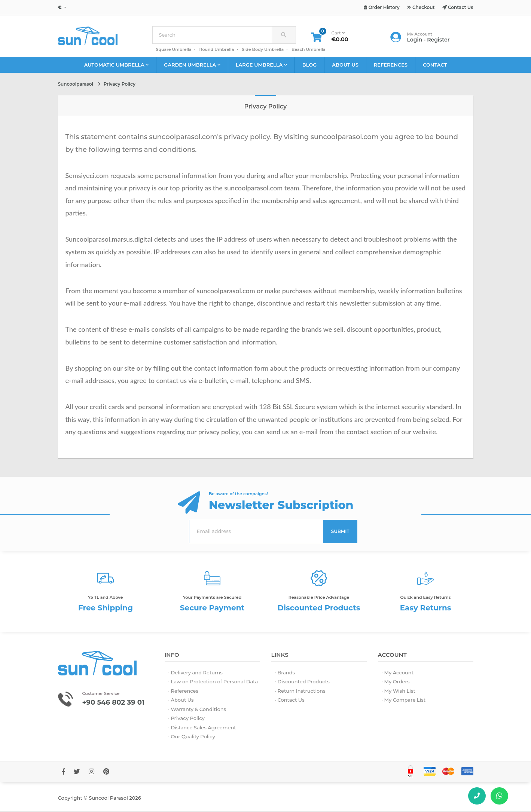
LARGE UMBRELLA (261, 66)
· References (184, 692)
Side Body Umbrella (263, 50)
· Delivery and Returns (196, 673)
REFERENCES (391, 65)
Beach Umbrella (309, 50)
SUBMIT (340, 532)
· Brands (285, 673)
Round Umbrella (216, 50)
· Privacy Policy (187, 719)
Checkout (421, 7)
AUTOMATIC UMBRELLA (117, 66)
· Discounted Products (302, 683)
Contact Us (458, 7)
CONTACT (435, 65)
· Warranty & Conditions (197, 710)
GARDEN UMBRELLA (192, 66)
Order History (382, 7)
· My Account (398, 673)
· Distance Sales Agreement (202, 728)
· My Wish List (399, 692)
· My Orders (396, 683)
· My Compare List (404, 701)
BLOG (310, 65)
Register (438, 40)
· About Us (181, 701)
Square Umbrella (174, 50)
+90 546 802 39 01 (117, 703)
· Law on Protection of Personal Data (213, 683)
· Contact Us (290, 701)
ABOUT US (345, 65)
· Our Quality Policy (192, 738)
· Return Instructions (300, 692)
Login (415, 40)
